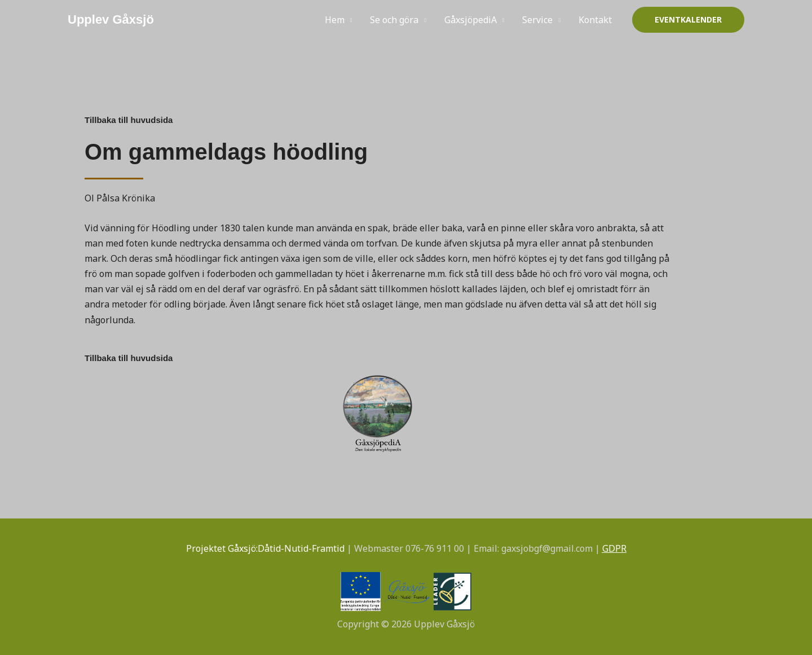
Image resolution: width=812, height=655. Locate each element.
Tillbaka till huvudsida (129, 120)
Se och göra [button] (394, 20)
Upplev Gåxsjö (111, 19)
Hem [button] (335, 20)
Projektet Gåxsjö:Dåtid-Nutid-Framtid (265, 548)
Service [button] (537, 20)
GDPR (614, 548)
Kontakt (595, 20)
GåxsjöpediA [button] (471, 20)
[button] (688, 20)
